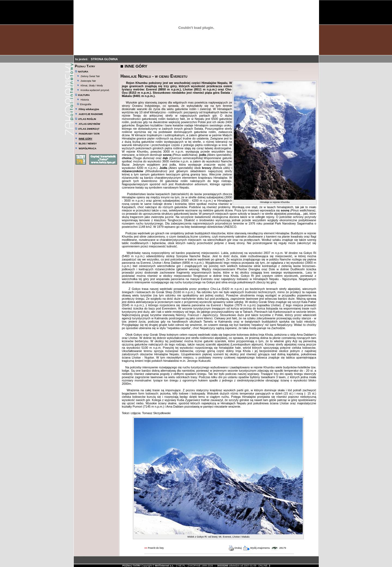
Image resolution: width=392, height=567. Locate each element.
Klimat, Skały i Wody (92, 86)
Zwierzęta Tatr (88, 81)
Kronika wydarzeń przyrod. (95, 90)
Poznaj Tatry (85, 66)
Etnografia (84, 104)
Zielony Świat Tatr (90, 76)
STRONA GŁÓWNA (104, 59)
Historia (85, 100)
